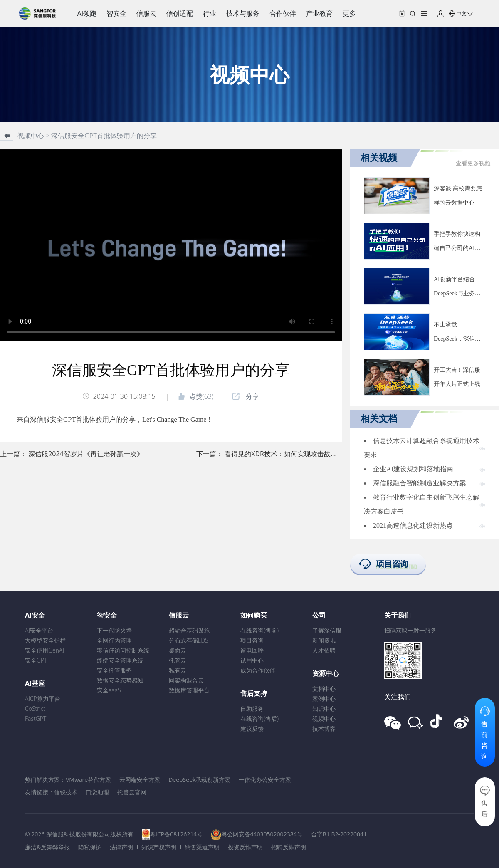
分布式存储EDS (189, 640)
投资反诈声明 (245, 847)
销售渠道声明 (202, 847)
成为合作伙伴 (258, 670)
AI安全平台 (39, 630)
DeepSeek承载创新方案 (199, 780)
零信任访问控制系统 (123, 650)
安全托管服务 (114, 670)
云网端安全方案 (140, 780)
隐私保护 (90, 847)
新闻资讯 (324, 640)
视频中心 (324, 718)
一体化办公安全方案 (265, 780)
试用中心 (252, 660)
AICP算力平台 (43, 699)
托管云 (178, 660)
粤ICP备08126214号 (176, 834)
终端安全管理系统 (120, 660)
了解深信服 (327, 630)
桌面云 (178, 650)
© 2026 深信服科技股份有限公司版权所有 (79, 834)
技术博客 (324, 728)
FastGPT (36, 718)
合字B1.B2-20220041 (339, 834)
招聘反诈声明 (289, 847)
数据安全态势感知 (120, 680)
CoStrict (35, 708)
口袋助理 (97, 792)
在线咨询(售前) (259, 630)
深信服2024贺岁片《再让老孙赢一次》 (86, 454)
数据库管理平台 (189, 690)
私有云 (178, 670)
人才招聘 (324, 650)
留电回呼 (252, 650)
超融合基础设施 (189, 630)
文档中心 (324, 689)
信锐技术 (66, 792)
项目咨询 (252, 640)
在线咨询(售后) (259, 718)
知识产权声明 (159, 847)
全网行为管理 (114, 640)
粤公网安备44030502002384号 (262, 834)
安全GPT (36, 660)
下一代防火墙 (114, 630)
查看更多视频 (473, 163)
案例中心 (324, 699)
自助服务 (252, 708)
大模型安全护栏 (45, 640)
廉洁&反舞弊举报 (47, 847)
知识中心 (324, 708)
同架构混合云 (186, 680)
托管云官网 (132, 792)
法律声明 (121, 847)
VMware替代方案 (88, 780)
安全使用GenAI (44, 650)
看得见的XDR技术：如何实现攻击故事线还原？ (294, 454)
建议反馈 (252, 728)
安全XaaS (109, 690)
